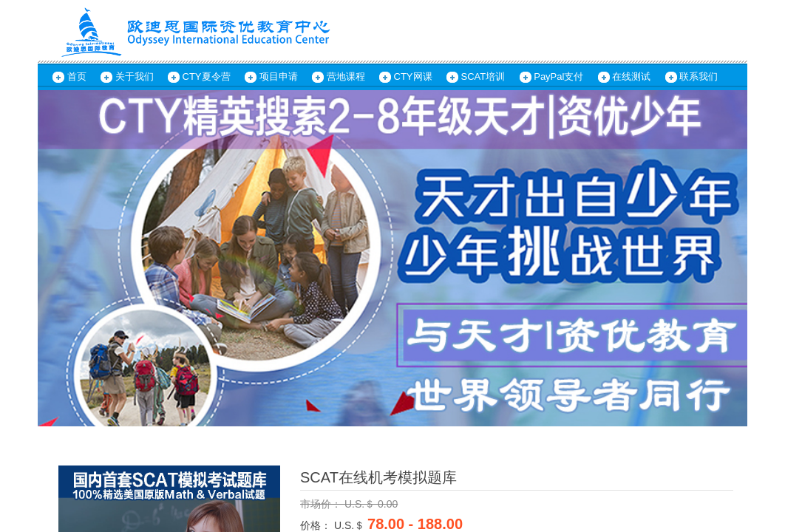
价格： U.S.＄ (332, 525)
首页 (77, 76)
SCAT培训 (483, 76)
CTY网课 (413, 76)
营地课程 (346, 76)
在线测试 (631, 76)
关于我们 (135, 76)
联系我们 (699, 76)
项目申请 (279, 76)
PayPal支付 (558, 76)
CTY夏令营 (207, 76)
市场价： (322, 504)
